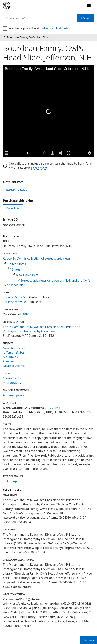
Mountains (10, 357)
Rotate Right (44, 153)
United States (17, 264)
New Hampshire (14, 348)
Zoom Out (36, 153)
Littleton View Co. (15, 297)
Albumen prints (14, 395)
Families (9, 361)
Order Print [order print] (13, 208)
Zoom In (28, 153)
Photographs (12, 383)
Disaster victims (14, 366)
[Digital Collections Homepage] (7, 6)
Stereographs (12, 378)
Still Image (10, 481)
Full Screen (68, 153)
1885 (26, 314)
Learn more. (40, 168)
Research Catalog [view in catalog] (17, 190)
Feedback (88, 640)
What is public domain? (56, 28)
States (16, 269)
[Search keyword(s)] (40, 18)
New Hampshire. (28, 275)
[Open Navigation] (89, 6)
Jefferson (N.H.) (13, 353)
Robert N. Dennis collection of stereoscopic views (37, 258)
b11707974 (52, 408)
